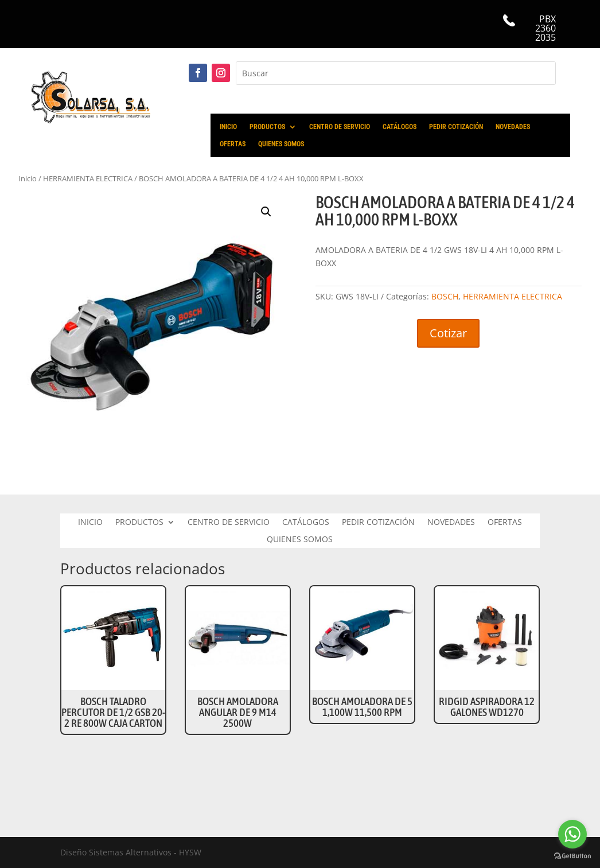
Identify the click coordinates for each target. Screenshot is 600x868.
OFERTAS (233, 144)
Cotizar (448, 333)
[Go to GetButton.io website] (572, 856)
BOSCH (445, 296)
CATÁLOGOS (400, 127)
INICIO (228, 127)
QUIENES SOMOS (281, 144)
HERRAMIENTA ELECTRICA (513, 296)
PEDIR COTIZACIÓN (456, 127)
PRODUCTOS (267, 127)
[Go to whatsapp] (572, 834)
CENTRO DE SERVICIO (340, 127)
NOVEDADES (513, 127)
